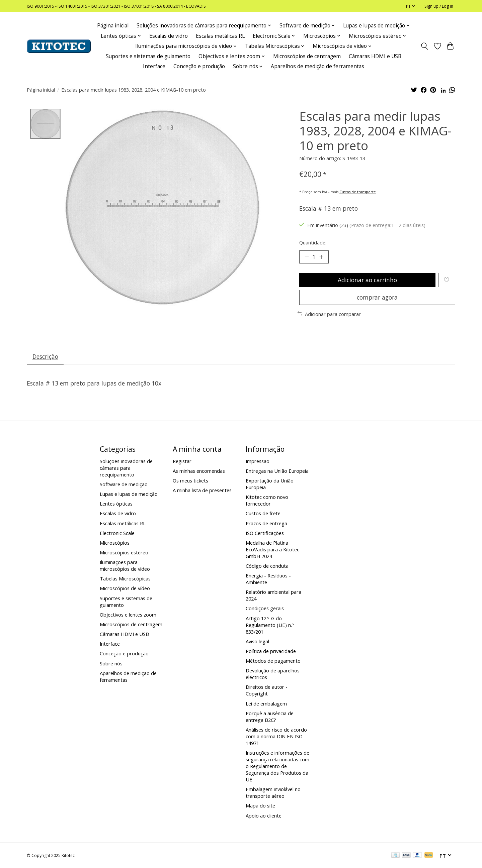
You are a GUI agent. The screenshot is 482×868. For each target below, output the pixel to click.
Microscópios (115, 543)
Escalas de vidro (169, 36)
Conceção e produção (199, 66)
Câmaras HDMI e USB (375, 56)
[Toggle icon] (425, 46)
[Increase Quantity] (321, 257)
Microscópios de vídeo (125, 588)
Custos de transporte (358, 192)
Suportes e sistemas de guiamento (148, 56)
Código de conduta (267, 566)
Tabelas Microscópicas (125, 578)
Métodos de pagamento (273, 661)
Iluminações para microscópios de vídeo (125, 565)
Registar (182, 461)
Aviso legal (257, 641)
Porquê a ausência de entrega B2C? (270, 717)
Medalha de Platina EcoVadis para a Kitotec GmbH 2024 (272, 549)
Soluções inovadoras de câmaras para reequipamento (126, 468)
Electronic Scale (117, 533)
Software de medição (124, 484)
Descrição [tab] (45, 356)
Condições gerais (265, 608)
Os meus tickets (190, 480)
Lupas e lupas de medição (129, 494)
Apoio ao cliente (264, 816)
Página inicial (113, 26)
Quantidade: (313, 242)
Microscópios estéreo (124, 552)
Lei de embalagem (266, 703)
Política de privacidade (271, 651)
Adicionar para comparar (329, 314)
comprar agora (377, 297)
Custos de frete (263, 513)
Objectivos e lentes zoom (128, 615)
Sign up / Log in (439, 6)
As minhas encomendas (199, 471)
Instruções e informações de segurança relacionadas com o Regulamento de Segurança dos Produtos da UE (277, 766)
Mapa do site (260, 805)
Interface (154, 66)
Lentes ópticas (116, 504)
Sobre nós (111, 663)
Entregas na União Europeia (277, 471)
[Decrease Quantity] (307, 257)
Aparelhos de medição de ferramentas (317, 66)
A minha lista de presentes (202, 490)
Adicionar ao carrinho (367, 280)
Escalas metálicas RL (220, 36)
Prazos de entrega (266, 523)
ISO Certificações (265, 533)
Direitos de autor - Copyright (267, 690)
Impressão (258, 461)
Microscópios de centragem (307, 56)
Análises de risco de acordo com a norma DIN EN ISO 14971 (276, 736)
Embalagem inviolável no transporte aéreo (273, 792)
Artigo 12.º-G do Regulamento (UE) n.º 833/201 (270, 625)
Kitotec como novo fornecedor (267, 500)
